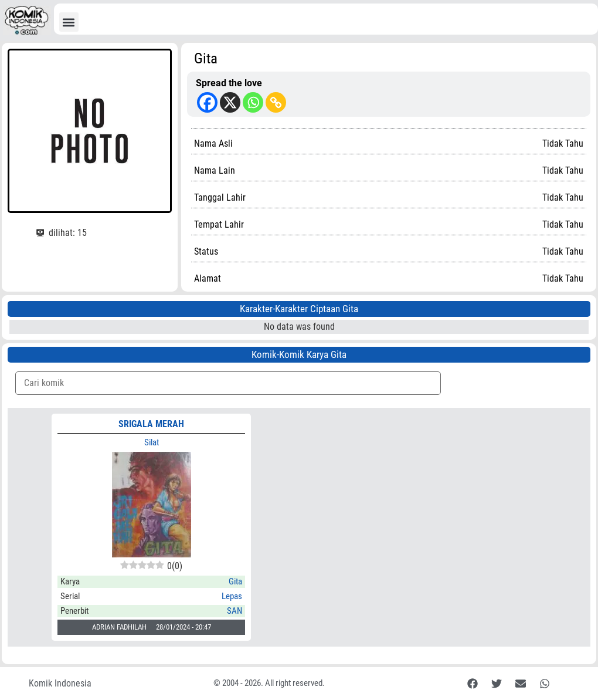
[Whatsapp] (253, 102)
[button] (69, 22)
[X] (230, 102)
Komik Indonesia (60, 683)
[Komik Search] (228, 383)
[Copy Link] (276, 102)
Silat (152, 442)
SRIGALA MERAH (151, 424)
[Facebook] (207, 102)
